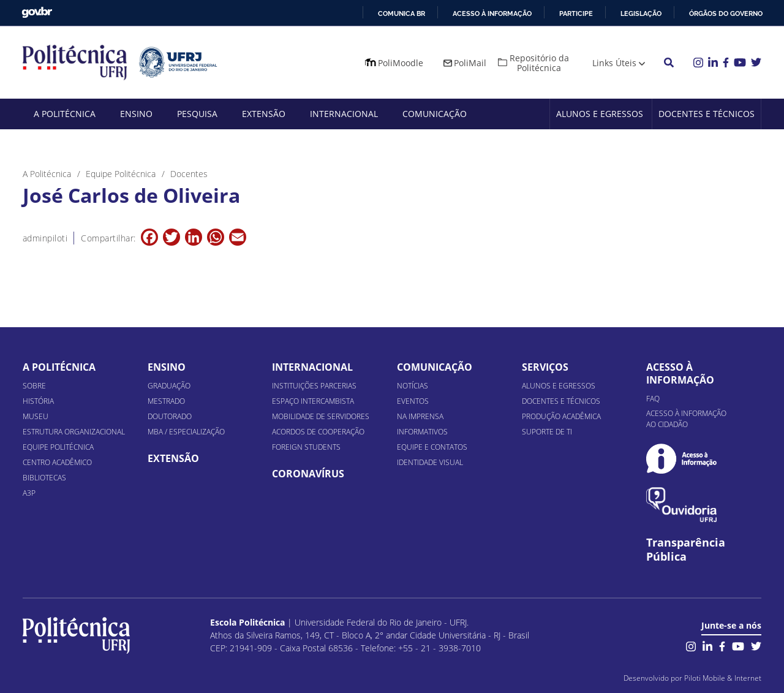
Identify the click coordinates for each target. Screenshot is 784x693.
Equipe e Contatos (432, 447)
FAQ (653, 399)
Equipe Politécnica (58, 447)
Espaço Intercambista (313, 401)
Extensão (264, 114)
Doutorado (170, 416)
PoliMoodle (401, 63)
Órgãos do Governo (726, 13)
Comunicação (435, 114)
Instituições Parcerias (314, 386)
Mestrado (166, 401)
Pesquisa (197, 114)
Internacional (344, 114)
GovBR (37, 13)
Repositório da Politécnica (539, 63)
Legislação (641, 13)
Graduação (169, 386)
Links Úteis (614, 63)
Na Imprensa (420, 416)
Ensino (136, 114)
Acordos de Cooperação (318, 432)
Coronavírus (308, 474)
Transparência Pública (686, 550)
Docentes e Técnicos (707, 114)
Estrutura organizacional (74, 432)
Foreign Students (306, 447)
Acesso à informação (492, 13)
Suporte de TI (547, 432)
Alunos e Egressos (600, 114)
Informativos (422, 432)
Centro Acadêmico (57, 462)
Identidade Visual (430, 462)
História (38, 401)
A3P (29, 493)
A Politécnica (65, 114)
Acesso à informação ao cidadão (686, 419)
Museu (36, 416)
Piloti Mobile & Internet (723, 678)
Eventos (413, 401)
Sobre (34, 386)
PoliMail (470, 63)
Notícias (413, 386)
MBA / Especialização (186, 432)
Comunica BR (401, 13)
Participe (576, 13)
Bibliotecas (44, 478)
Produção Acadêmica (561, 416)
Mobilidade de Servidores (321, 416)
